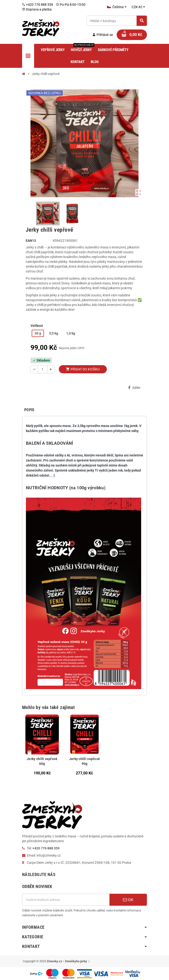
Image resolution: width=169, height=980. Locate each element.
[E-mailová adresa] (66, 900)
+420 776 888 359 (38, 5)
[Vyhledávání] (117, 21)
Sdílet (134, 388)
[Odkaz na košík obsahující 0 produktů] (132, 35)
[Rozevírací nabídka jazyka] (117, 7)
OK (128, 900)
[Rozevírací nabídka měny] (138, 7)
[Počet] (42, 369)
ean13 (31, 241)
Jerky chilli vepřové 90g (85, 761)
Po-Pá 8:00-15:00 (71, 5)
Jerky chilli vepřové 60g (42, 761)
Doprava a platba (37, 9)
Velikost (37, 326)
